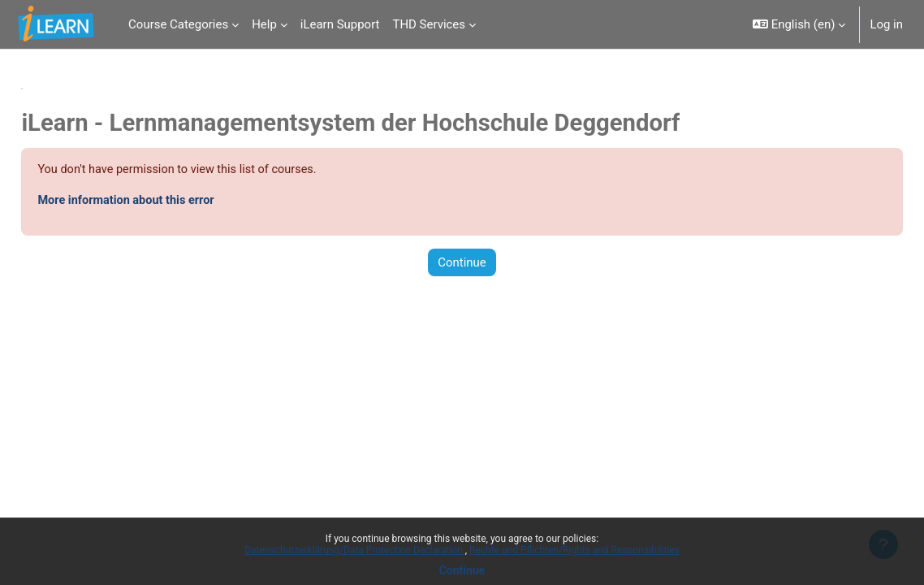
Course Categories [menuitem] (178, 24)
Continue (462, 570)
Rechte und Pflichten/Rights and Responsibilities (574, 550)
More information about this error (165, 201)
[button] (799, 24)
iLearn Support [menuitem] (340, 24)
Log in (886, 24)
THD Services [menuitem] (429, 24)
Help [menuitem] (264, 24)
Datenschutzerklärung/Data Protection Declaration (354, 550)
